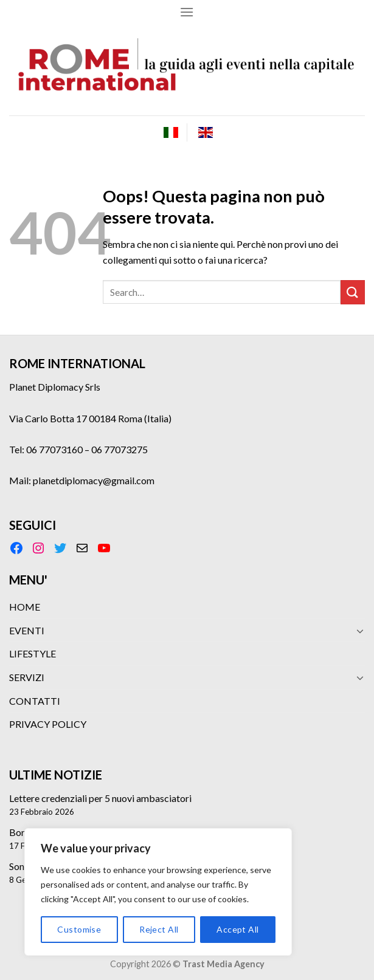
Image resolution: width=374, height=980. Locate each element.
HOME (25, 607)
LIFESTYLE (33, 653)
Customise (79, 929)
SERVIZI (27, 677)
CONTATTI (35, 701)
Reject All (159, 929)
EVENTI (27, 630)
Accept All (237, 929)
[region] (158, 892)
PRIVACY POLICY (48, 724)
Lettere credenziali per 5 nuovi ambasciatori (100, 798)
